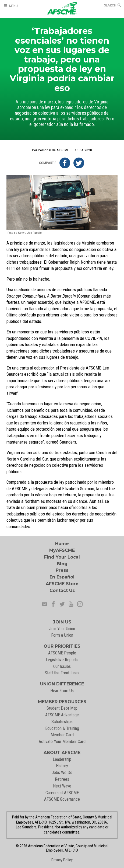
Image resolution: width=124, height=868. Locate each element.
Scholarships (62, 722)
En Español (62, 577)
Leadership (62, 759)
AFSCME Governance (62, 799)
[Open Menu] (10, 6)
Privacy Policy (62, 860)
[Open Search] (112, 5)
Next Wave (62, 786)
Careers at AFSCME (62, 793)
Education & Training (62, 728)
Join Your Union (62, 629)
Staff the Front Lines (62, 673)
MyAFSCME (62, 550)
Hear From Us (62, 691)
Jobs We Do (62, 773)
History (62, 766)
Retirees (62, 779)
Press (62, 570)
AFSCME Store (62, 584)
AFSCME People (62, 653)
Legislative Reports (62, 660)
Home (62, 544)
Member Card (62, 735)
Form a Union (62, 635)
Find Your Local (62, 557)
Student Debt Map (62, 708)
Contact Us (62, 590)
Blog (62, 564)
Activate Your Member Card (62, 742)
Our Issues (62, 666)
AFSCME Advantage (62, 715)
